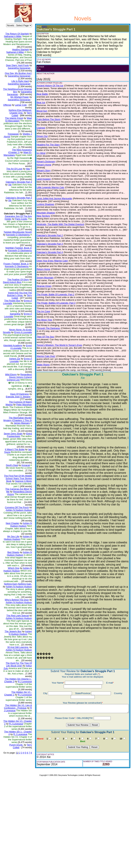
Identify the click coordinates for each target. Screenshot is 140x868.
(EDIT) (41, 27)
